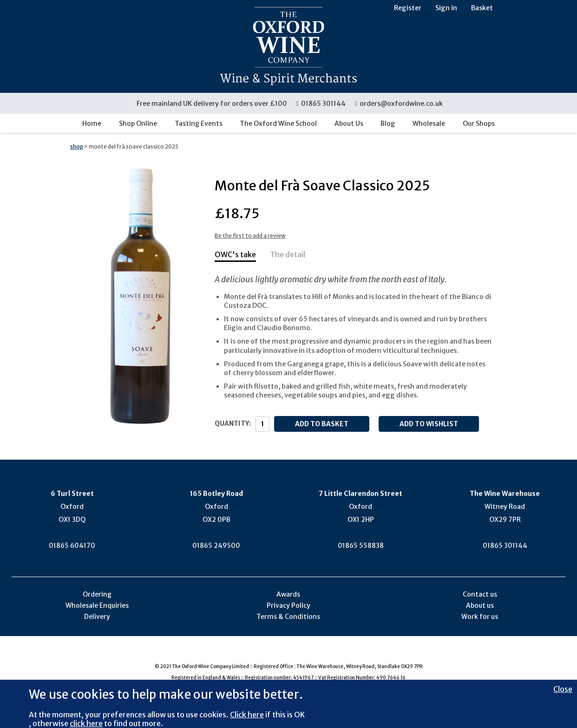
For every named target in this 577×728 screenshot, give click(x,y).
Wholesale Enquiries (97, 605)
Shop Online (138, 123)
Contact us (480, 594)
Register (408, 8)
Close (563, 689)
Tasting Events (199, 123)
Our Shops (479, 123)
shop (77, 146)
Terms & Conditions (288, 617)
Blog (388, 123)
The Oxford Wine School (278, 123)
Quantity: (233, 423)
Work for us (480, 617)
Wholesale (429, 123)
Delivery (97, 617)
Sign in (446, 8)
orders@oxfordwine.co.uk (399, 104)
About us (480, 605)
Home (92, 123)
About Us (349, 123)
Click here (247, 715)
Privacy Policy (288, 605)
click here (86, 723)
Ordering (97, 594)
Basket (482, 8)
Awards (288, 594)
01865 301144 (321, 104)
